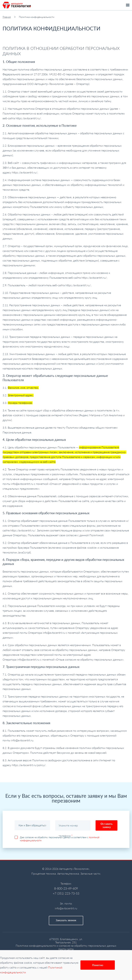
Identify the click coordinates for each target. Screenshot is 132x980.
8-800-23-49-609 (66, 888)
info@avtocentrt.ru (66, 908)
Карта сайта (66, 949)
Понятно (98, 965)
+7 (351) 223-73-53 (66, 893)
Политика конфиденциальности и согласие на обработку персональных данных (66, 946)
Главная (7, 17)
